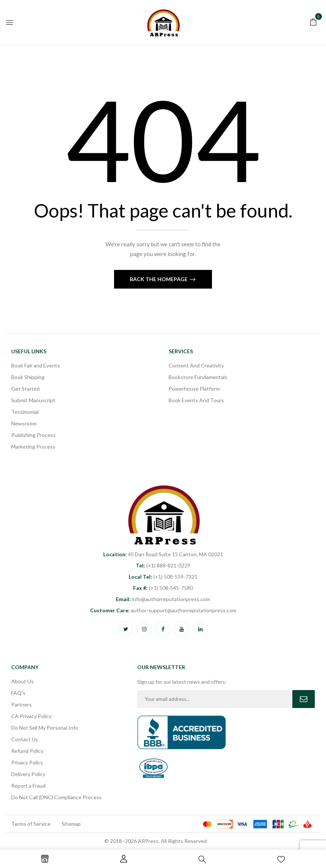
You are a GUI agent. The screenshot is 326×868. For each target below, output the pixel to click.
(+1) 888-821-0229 (163, 565)
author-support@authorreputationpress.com (163, 610)
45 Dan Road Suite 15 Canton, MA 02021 (163, 554)
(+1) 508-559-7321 (163, 577)
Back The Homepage (159, 279)
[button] (313, 21)
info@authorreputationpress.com (163, 599)
